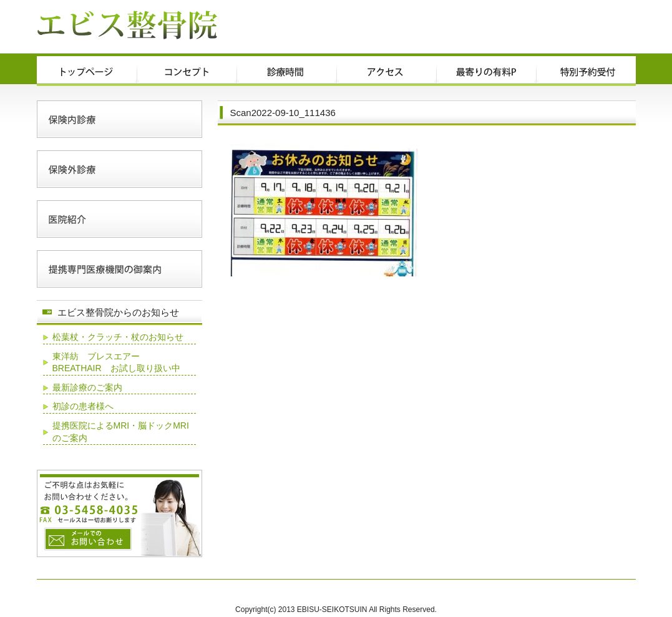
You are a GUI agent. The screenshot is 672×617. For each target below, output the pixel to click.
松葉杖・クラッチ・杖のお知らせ (118, 337)
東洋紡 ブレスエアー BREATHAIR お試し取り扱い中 (116, 362)
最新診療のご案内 (87, 387)
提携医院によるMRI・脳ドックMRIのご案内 (121, 432)
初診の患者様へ (83, 406)
